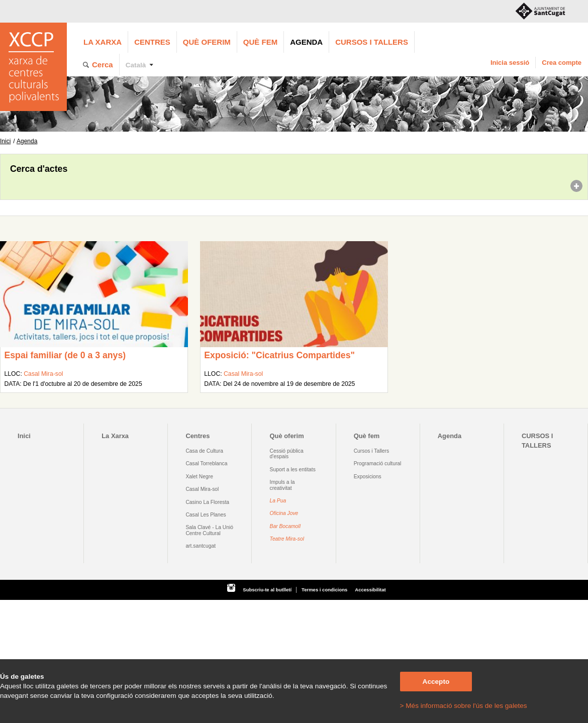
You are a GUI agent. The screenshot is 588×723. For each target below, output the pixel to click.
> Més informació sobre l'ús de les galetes (464, 706)
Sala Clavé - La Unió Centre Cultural (209, 530)
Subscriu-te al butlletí (267, 590)
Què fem (260, 42)
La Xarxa (103, 42)
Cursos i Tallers (371, 451)
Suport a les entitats (293, 470)
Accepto (436, 682)
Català (136, 65)
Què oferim (207, 42)
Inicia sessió (510, 63)
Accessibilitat (370, 590)
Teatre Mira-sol (287, 539)
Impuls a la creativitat (282, 485)
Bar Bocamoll (285, 526)
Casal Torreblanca (206, 463)
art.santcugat (201, 546)
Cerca (103, 65)
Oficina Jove (284, 513)
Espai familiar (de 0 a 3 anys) (65, 355)
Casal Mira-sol (43, 374)
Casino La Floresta (207, 502)
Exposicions (368, 477)
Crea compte (562, 63)
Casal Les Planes (206, 515)
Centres (152, 42)
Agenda (306, 42)
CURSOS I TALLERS (372, 42)
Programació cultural (378, 463)
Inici (5, 141)
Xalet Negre (199, 477)
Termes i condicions (324, 590)
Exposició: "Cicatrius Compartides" (279, 355)
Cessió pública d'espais (287, 454)
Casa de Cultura (204, 451)
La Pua (278, 501)
